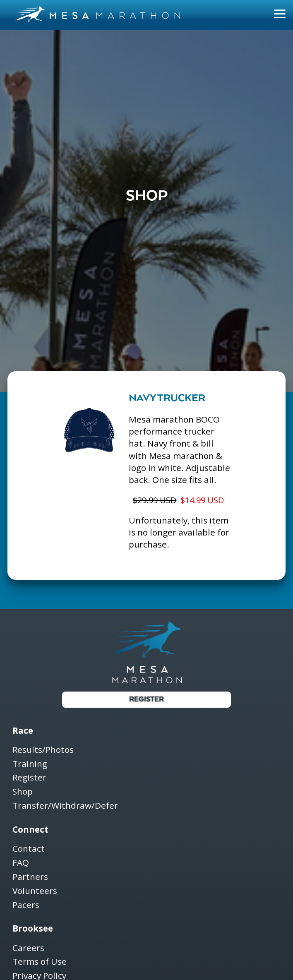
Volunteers (35, 891)
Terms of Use (40, 962)
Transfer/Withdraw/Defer (65, 806)
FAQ (21, 863)
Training (30, 764)
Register (146, 700)
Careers (28, 948)
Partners (30, 877)
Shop (23, 792)
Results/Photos (43, 750)
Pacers (26, 905)
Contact (29, 849)
